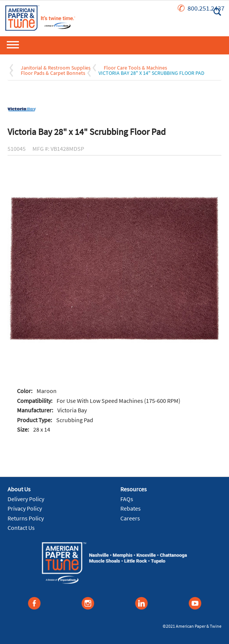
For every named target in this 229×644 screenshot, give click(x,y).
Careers (130, 518)
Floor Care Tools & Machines (135, 68)
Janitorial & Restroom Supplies (56, 68)
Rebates (131, 508)
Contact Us (21, 528)
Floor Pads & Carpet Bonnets (53, 73)
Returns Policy (26, 518)
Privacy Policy (25, 508)
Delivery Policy (26, 499)
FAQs (127, 499)
